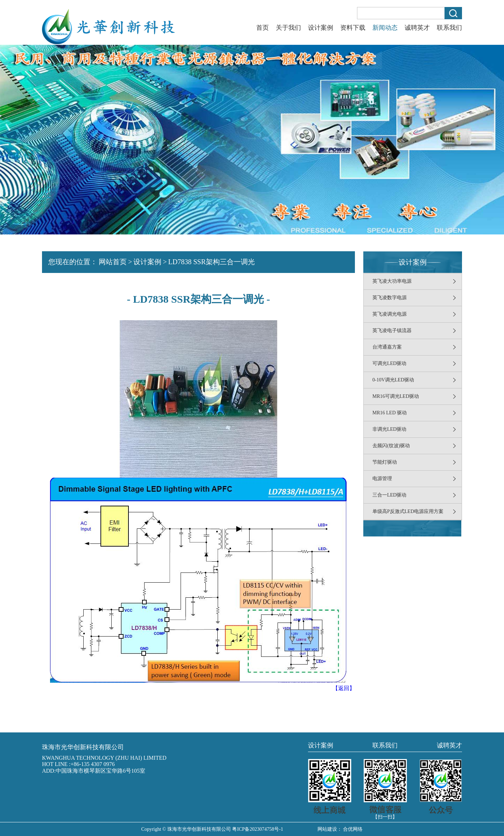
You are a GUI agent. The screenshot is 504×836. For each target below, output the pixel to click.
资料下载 (353, 28)
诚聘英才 (417, 28)
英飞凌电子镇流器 (392, 331)
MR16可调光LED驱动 (396, 396)
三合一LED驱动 (389, 495)
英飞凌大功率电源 (392, 281)
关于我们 (288, 28)
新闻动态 (385, 28)
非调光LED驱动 (389, 429)
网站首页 (113, 262)
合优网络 (353, 829)
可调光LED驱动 (389, 363)
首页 (262, 28)
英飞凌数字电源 (390, 298)
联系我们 (449, 28)
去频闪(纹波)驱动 (391, 446)
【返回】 (344, 688)
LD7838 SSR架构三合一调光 (212, 262)
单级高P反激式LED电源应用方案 (408, 511)
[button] (240, 226)
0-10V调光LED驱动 (393, 380)
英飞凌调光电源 (390, 314)
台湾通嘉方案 (387, 347)
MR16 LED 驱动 (390, 413)
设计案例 (321, 28)
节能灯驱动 (385, 462)
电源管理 (382, 479)
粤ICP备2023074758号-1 (257, 829)
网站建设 (327, 829)
